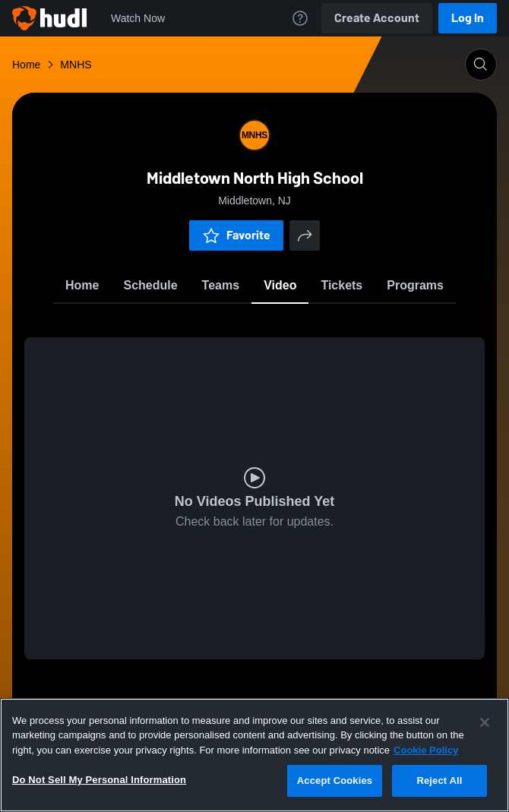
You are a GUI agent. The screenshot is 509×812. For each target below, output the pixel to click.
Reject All (439, 780)
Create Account (377, 18)
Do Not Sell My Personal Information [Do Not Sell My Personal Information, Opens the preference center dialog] (99, 780)
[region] (254, 755)
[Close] (485, 722)
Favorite (236, 235)
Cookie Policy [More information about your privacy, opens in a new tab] (426, 750)
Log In (468, 18)
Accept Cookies (335, 780)
